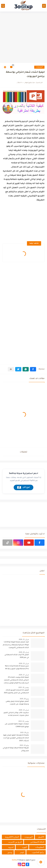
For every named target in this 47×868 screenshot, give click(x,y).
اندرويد (11, 847)
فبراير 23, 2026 (24, 663)
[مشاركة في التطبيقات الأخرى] (11, 369)
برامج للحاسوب (38, 852)
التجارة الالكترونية (12, 837)
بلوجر (22, 852)
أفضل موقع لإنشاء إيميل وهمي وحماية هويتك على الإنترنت (17, 703)
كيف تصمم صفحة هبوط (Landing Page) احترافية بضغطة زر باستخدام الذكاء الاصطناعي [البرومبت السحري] (16, 645)
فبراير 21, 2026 (24, 639)
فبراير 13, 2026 (24, 710)
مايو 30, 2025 (25, 733)
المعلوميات (40, 847)
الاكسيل (41, 837)
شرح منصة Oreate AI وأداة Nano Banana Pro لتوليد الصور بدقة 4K (17, 668)
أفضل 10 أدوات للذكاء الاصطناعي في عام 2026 (17, 656)
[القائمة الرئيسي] (44, 6)
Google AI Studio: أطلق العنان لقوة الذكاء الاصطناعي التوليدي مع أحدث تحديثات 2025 (16, 738)
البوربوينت (39, 67)
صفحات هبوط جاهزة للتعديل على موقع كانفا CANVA (17, 725)
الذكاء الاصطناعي (37, 842)
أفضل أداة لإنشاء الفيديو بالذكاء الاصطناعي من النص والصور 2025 (16, 692)
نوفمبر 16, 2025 (24, 687)
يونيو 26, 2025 (24, 699)
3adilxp (14, 860)
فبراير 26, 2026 (24, 652)
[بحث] (3, 6)
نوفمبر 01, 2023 (24, 721)
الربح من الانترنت (15, 842)
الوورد (24, 847)
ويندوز (10, 852)
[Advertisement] (23, 38)
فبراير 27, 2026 (24, 675)
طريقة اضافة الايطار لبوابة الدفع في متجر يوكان (16, 749)
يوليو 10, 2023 (24, 745)
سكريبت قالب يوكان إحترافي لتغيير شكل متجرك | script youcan (16, 714)
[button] (33, 369)
